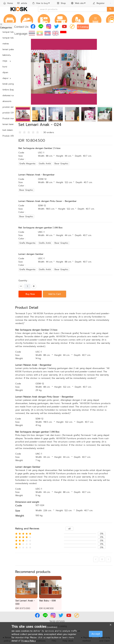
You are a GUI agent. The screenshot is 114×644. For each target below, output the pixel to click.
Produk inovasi (7, 118)
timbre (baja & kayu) (7, 90)
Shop (61, 3)
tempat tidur (7, 32)
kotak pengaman (7, 84)
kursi (5, 67)
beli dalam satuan (7, 130)
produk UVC (7, 113)
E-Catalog (83, 27)
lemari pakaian (7, 49)
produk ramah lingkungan (7, 107)
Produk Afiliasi (7, 136)
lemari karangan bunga (7, 124)
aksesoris (7, 101)
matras (6, 44)
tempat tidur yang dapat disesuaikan (7, 38)
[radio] (20, 132)
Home (8, 3)
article (22, 3)
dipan (5, 72)
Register (99, 3)
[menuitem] (8, 3)
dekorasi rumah (7, 95)
